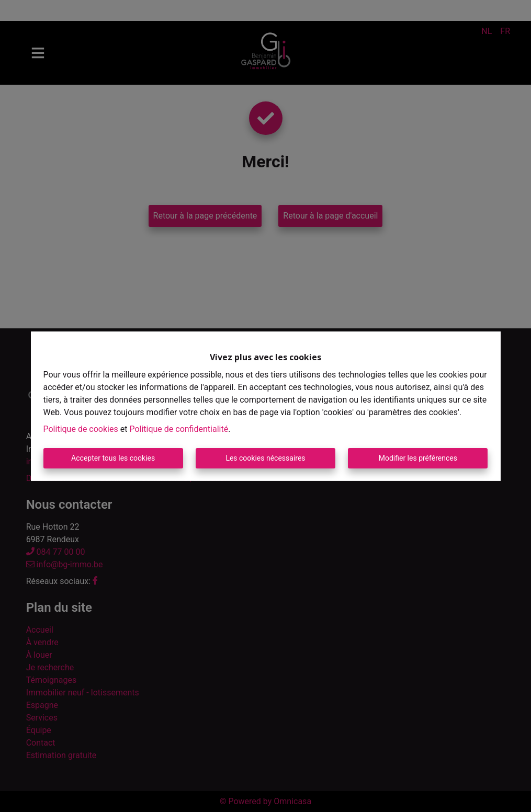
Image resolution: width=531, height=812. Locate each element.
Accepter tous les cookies (113, 458)
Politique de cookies (81, 429)
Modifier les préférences (418, 458)
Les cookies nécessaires (265, 458)
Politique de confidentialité (179, 429)
